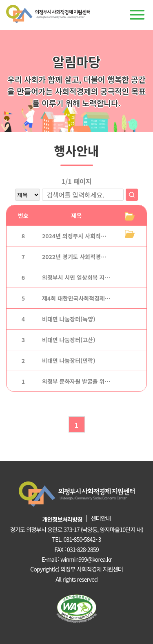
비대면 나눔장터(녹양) (69, 319)
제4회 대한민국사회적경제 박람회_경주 (89, 298)
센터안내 (101, 518)
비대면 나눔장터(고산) (69, 340)
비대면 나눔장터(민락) (69, 360)
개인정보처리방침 (62, 519)
